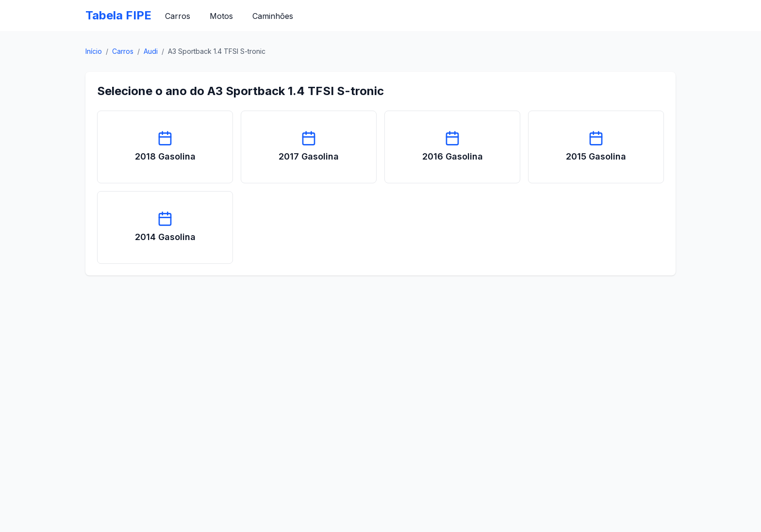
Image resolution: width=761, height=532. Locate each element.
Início (94, 51)
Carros (178, 16)
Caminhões (273, 16)
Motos (221, 16)
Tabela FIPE (118, 15)
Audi (151, 51)
